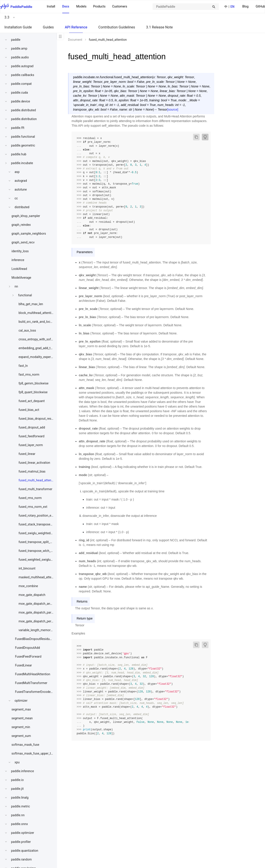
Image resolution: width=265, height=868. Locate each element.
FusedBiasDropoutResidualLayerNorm (41, 639)
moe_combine (28, 586)
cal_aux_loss (27, 330)
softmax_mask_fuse (25, 745)
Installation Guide (18, 27)
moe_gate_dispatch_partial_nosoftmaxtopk (48, 612)
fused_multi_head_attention (38, 480)
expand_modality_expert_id (37, 357)
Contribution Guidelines (117, 27)
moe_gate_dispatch (32, 595)
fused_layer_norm (31, 445)
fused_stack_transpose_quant (39, 524)
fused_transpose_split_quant (38, 542)
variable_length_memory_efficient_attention (48, 630)
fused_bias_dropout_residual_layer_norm (46, 419)
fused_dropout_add (32, 427)
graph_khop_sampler (26, 216)
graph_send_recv (23, 242)
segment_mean (22, 718)
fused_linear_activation (34, 463)
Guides (48, 27)
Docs (66, 6)
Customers (120, 6)
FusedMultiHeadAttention (33, 674)
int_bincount (27, 568)
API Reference (76, 27)
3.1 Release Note (160, 27)
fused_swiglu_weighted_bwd (38, 533)
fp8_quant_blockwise (33, 392)
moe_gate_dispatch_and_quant (40, 604)
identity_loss (20, 251)
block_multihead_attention (37, 313)
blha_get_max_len (31, 304)
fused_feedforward (31, 436)
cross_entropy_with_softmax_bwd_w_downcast (51, 339)
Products (99, 6)
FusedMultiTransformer (31, 683)
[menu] (87, 7)
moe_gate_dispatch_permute (38, 621)
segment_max (21, 709)
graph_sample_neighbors (29, 234)
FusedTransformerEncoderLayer (37, 692)
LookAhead (19, 269)
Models (81, 6)
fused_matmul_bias (32, 471)
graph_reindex (21, 225)
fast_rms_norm (29, 375)
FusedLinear (23, 665)
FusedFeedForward (28, 657)
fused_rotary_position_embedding (42, 516)
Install (51, 6)
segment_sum (21, 736)
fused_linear (27, 454)
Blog (245, 6)
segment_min (21, 727)
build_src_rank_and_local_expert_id (43, 322)
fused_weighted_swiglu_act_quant (42, 560)
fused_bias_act (29, 410)
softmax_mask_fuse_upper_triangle (36, 753)
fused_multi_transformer (35, 489)
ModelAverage (21, 278)
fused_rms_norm (30, 498)
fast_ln (23, 366)
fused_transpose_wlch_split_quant (42, 551)
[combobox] (186, 7)
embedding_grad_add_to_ (36, 348)
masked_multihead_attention (38, 577)
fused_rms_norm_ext (33, 507)
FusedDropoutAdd (27, 648)
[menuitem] (245, 7)
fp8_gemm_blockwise (33, 383)
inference (18, 260)
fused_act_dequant (32, 401)
